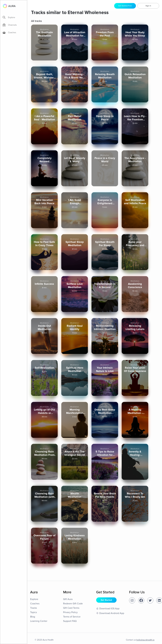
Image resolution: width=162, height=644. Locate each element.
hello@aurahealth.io (145, 640)
